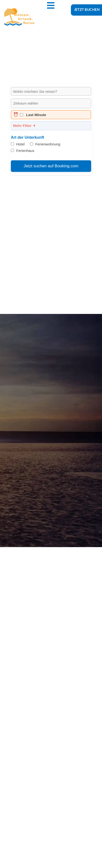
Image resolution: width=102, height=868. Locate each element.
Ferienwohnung (45, 144)
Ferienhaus (23, 151)
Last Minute (30, 115)
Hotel (18, 144)
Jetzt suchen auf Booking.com (51, 166)
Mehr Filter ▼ (25, 126)
